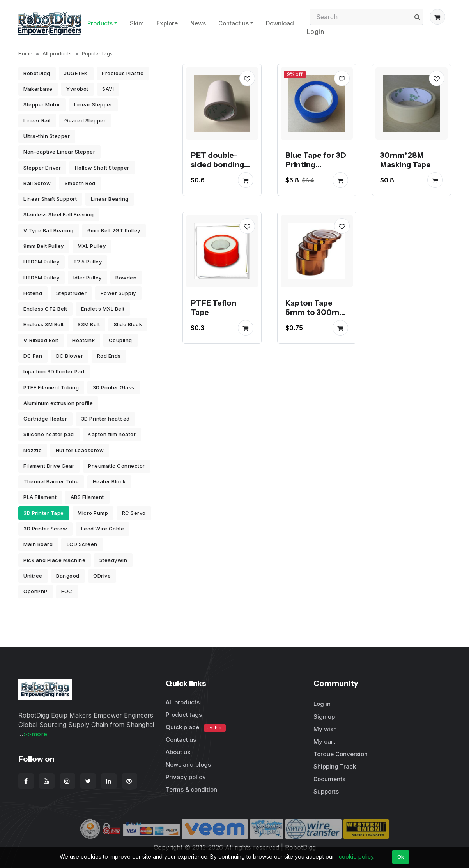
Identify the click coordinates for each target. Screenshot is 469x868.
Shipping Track (335, 766)
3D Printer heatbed (105, 419)
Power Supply (118, 293)
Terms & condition (191, 789)
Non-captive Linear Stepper (59, 152)
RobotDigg (37, 73)
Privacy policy (186, 777)
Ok (401, 857)
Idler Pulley (88, 278)
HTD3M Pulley (41, 262)
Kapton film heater (112, 434)
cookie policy (356, 857)
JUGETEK (76, 73)
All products (57, 53)
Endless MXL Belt (103, 309)
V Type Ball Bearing (49, 230)
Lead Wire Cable (103, 529)
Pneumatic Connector (117, 466)
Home (25, 53)
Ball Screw (37, 183)
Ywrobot (77, 89)
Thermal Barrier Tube (51, 481)
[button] (437, 17)
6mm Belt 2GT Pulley (114, 230)
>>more (35, 734)
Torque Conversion (341, 754)
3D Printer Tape (44, 513)
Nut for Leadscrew (80, 450)
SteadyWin (113, 560)
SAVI (108, 89)
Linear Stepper (93, 104)
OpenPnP (35, 591)
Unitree (33, 576)
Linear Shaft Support (50, 199)
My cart (324, 742)
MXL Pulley (92, 246)
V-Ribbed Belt (41, 340)
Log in (322, 704)
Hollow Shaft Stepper (102, 168)
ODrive (102, 576)
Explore (167, 23)
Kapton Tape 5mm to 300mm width (316, 312)
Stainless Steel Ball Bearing (58, 214)
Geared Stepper (85, 120)
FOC (67, 591)
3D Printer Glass (114, 387)
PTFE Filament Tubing (51, 387)
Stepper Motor (42, 104)
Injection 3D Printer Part (54, 371)
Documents (329, 779)
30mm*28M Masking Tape (405, 160)
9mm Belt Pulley (44, 246)
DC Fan (33, 356)
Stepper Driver (42, 168)
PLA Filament (40, 497)
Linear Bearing (110, 199)
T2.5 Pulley (88, 262)
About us (178, 752)
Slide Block (128, 324)
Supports (326, 791)
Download (280, 23)
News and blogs (188, 765)
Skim (137, 23)
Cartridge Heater (45, 419)
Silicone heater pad (49, 434)
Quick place (196, 727)
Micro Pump (93, 513)
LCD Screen (82, 544)
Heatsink (83, 340)
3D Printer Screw (45, 529)
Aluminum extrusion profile (58, 403)
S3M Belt (89, 324)
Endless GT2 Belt (45, 309)
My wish (325, 729)
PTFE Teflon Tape (213, 308)
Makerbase (38, 89)
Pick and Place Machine (54, 560)
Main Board (38, 544)
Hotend (33, 293)
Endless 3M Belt (44, 324)
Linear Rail (37, 120)
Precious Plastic (123, 73)
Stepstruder (72, 293)
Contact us (234, 23)
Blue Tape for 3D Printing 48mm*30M (316, 164)
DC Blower (70, 356)
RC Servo (134, 513)
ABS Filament (87, 497)
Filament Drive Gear (49, 466)
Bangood (68, 576)
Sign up (324, 717)
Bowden (126, 278)
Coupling (120, 340)
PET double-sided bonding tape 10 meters (219, 164)
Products (100, 23)
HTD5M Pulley (41, 278)
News (198, 23)
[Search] (366, 17)
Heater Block (109, 481)
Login (316, 32)
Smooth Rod (80, 183)
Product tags (184, 715)
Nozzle (33, 450)
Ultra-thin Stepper (47, 136)
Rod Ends (109, 356)
